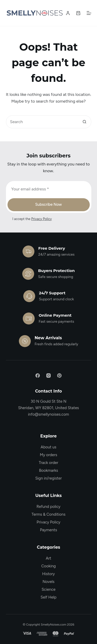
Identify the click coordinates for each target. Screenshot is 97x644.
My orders (48, 455)
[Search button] (85, 122)
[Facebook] (38, 376)
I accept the (32, 219)
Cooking (48, 566)
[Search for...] (42, 122)
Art (48, 558)
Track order (48, 463)
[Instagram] (48, 376)
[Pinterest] (59, 376)
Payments (49, 530)
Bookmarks (49, 470)
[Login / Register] (68, 13)
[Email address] (49, 189)
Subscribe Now (48, 204)
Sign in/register (48, 478)
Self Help (49, 597)
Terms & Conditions (48, 514)
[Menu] (89, 13)
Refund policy (48, 507)
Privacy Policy (42, 219)
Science (49, 589)
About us (48, 447)
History (48, 574)
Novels (48, 582)
